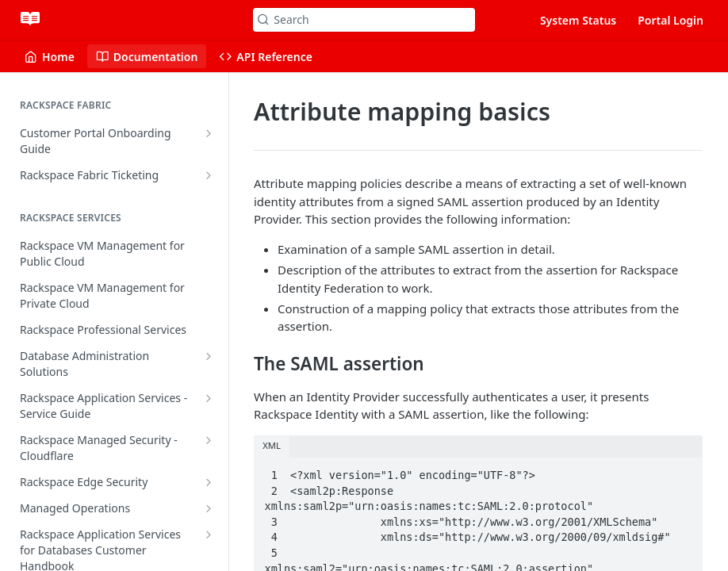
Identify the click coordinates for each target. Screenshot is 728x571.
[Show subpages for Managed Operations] (209, 508)
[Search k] (364, 20)
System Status (578, 20)
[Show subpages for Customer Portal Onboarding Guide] (209, 133)
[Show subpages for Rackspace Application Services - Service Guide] (209, 398)
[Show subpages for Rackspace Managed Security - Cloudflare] (209, 440)
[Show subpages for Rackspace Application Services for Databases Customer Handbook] (209, 535)
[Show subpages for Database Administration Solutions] (209, 356)
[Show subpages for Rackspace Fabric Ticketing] (209, 175)
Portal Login (671, 20)
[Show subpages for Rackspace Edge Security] (209, 482)
